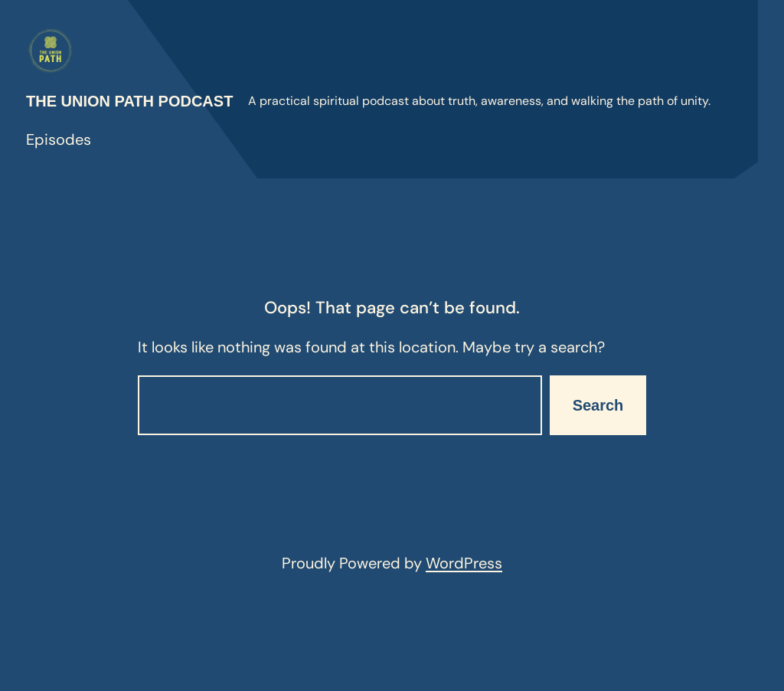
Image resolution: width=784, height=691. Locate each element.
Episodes (59, 139)
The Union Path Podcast (129, 101)
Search (598, 405)
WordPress (464, 563)
